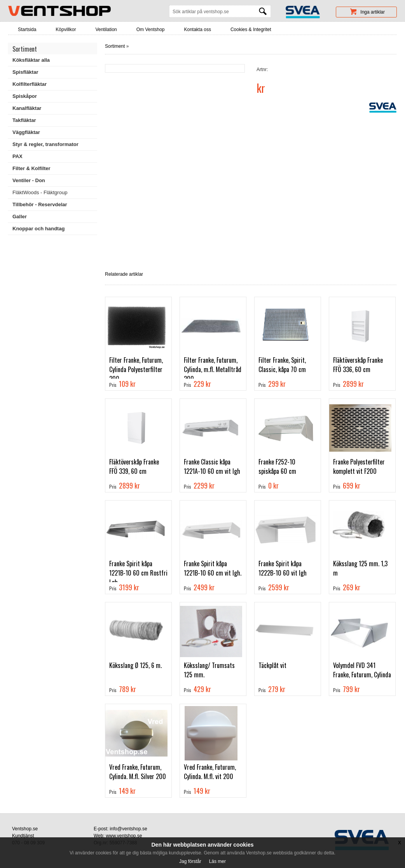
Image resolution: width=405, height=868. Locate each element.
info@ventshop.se (128, 829)
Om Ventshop (151, 30)
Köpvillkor (66, 30)
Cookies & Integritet (251, 30)
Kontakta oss (198, 30)
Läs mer (217, 861)
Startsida (27, 30)
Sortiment (115, 46)
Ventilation (106, 30)
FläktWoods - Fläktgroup (40, 192)
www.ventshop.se (124, 836)
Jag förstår (190, 861)
